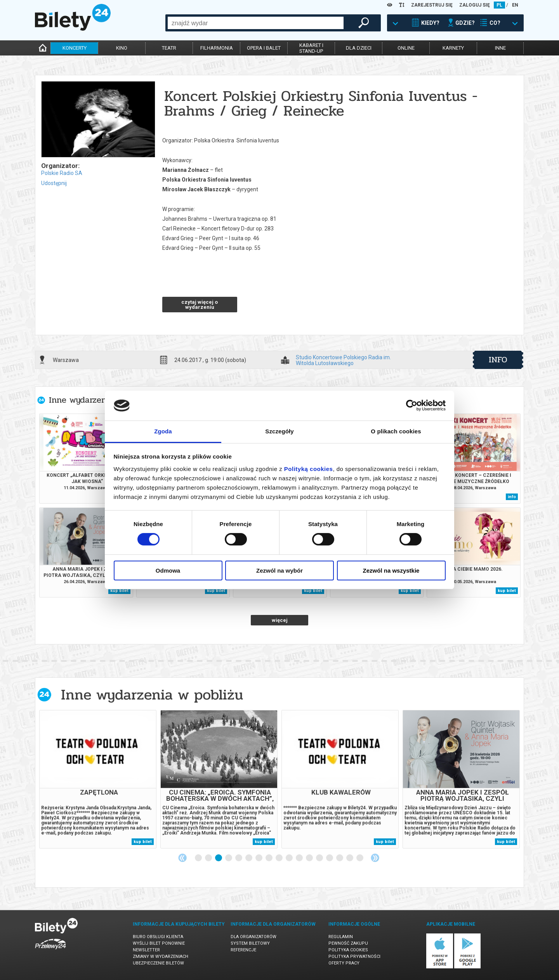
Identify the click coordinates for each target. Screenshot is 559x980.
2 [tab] (209, 858)
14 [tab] (330, 858)
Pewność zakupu (348, 943)
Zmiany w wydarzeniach (161, 957)
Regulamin (341, 937)
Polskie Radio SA (62, 173)
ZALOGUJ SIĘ (475, 5)
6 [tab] (249, 858)
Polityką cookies (309, 469)
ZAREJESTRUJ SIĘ (432, 5)
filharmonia (217, 48)
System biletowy (250, 943)
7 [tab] (259, 858)
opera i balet (264, 48)
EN (515, 5)
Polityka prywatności (354, 957)
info (498, 360)
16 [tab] (350, 858)
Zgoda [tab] (163, 431)
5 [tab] (239, 858)
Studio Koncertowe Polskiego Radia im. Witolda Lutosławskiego (343, 360)
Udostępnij (54, 183)
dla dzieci (359, 48)
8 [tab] (269, 858)
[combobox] (256, 23)
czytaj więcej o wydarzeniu (200, 305)
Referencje (243, 950)
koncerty (75, 48)
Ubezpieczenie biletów (158, 963)
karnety (453, 48)
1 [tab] (199, 858)
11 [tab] (300, 858)
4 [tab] (229, 858)
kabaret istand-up (311, 48)
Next (375, 858)
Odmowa (168, 571)
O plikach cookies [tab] (396, 431)
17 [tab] (360, 858)
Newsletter (146, 950)
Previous (182, 858)
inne (500, 48)
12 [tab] (310, 858)
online (406, 48)
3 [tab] (219, 858)
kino (122, 48)
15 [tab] (340, 858)
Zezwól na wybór (279, 571)
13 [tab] (320, 858)
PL (499, 5)
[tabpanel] (98, 779)
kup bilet (119, 591)
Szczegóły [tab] (279, 431)
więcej (280, 620)
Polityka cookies (348, 950)
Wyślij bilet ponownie (159, 943)
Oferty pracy (344, 963)
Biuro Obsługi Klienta (158, 937)
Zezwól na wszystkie (391, 571)
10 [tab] (290, 858)
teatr (169, 48)
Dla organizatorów (253, 937)
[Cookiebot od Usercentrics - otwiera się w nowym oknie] (412, 405)
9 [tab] (279, 858)
